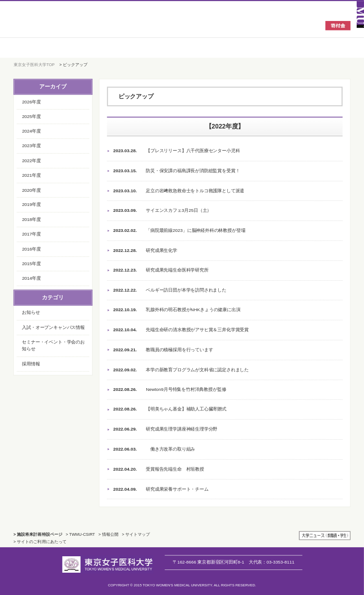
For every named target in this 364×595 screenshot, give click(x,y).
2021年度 (31, 175)
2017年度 (31, 234)
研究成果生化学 (145, 251)
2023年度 (31, 146)
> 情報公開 (108, 534)
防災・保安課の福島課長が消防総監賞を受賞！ (176, 171)
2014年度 (31, 278)
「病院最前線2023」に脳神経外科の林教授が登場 (179, 231)
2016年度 (31, 249)
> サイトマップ (136, 534)
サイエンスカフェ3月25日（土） (162, 211)
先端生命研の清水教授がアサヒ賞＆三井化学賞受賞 (181, 330)
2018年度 (31, 219)
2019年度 (31, 204)
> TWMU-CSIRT (80, 534)
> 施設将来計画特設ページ (38, 534)
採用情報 (31, 364)
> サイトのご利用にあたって (40, 542)
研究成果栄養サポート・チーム (161, 489)
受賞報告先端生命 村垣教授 (158, 469)
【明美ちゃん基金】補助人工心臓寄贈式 (169, 410)
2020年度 (31, 190)
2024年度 (31, 131)
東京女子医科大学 (65, 25)
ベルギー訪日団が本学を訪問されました (169, 290)
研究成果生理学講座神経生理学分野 (165, 430)
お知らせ (31, 312)
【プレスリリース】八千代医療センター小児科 (176, 151)
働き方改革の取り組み (154, 449)
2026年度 (31, 101)
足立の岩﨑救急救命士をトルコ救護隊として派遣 (179, 191)
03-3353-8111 (272, 562)
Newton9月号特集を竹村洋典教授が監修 (169, 390)
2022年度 (31, 160)
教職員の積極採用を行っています (163, 350)
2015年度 (31, 264)
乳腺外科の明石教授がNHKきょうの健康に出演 (177, 310)
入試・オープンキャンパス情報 (53, 327)
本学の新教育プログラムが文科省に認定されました (181, 370)
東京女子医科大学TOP (34, 65)
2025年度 (31, 116)
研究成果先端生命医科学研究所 (161, 271)
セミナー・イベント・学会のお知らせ (53, 346)
